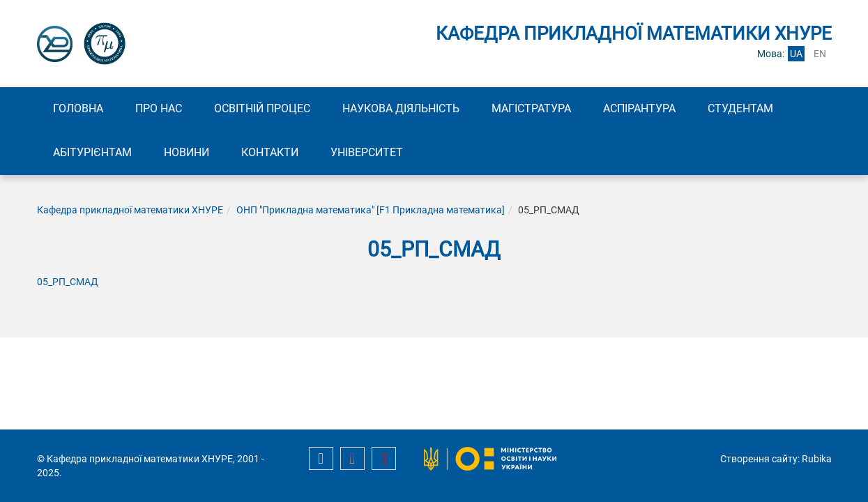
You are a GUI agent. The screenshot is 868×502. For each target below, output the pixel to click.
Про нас (159, 108)
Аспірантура (639, 108)
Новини (186, 152)
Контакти (270, 152)
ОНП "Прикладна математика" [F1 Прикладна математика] (371, 210)
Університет (367, 152)
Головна (78, 108)
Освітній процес (262, 108)
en (820, 54)
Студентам (740, 108)
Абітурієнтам (92, 152)
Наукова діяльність (401, 108)
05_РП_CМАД (68, 282)
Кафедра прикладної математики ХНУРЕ (130, 210)
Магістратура (531, 108)
